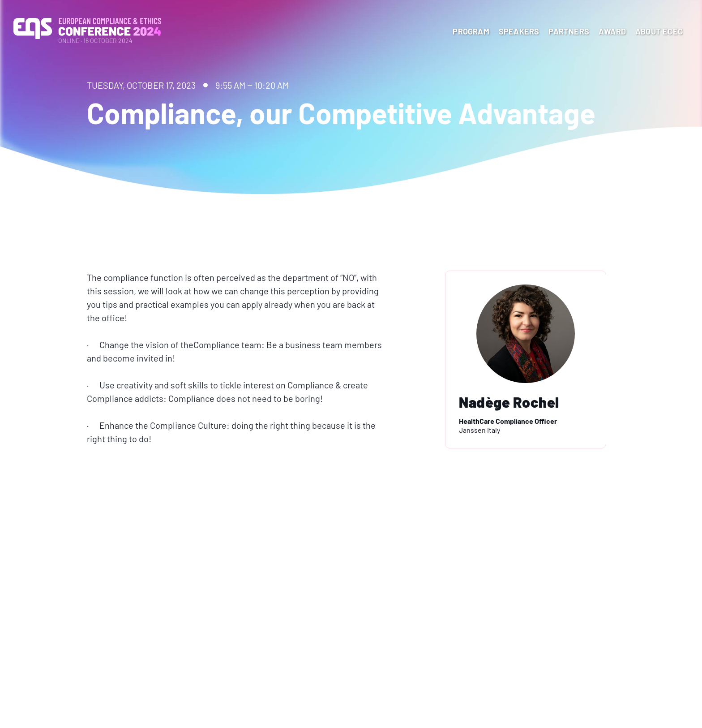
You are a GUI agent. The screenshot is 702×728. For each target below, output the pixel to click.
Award (612, 31)
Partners (569, 31)
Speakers (519, 31)
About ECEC (659, 31)
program (471, 31)
